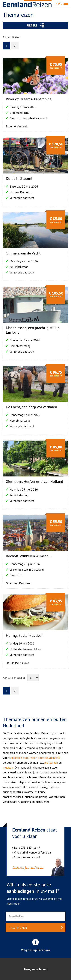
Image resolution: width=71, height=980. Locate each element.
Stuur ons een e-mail (27, 857)
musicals (8, 767)
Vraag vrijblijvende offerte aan (33, 852)
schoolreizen (29, 758)
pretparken (51, 763)
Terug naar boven (35, 969)
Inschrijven (18, 928)
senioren (15, 758)
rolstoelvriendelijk (50, 758)
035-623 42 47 (30, 847)
